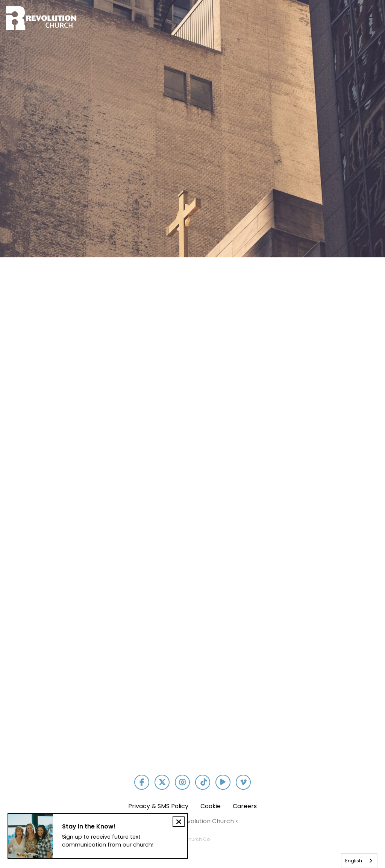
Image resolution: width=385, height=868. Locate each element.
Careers (245, 806)
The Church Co (192, 839)
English (354, 861)
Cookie (211, 806)
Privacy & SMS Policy (158, 806)
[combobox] (359, 861)
